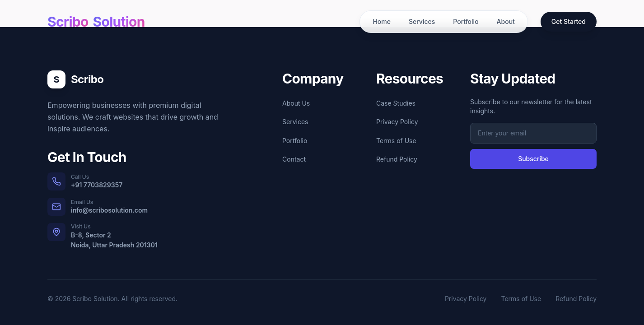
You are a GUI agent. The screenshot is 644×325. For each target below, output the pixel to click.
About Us (296, 103)
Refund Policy (397, 159)
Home (382, 21)
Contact (294, 159)
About (506, 21)
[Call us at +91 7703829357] (134, 181)
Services (422, 21)
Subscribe (533, 159)
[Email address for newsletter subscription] (533, 133)
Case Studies (396, 103)
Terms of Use (396, 141)
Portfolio (466, 21)
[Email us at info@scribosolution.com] (134, 207)
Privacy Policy (397, 122)
